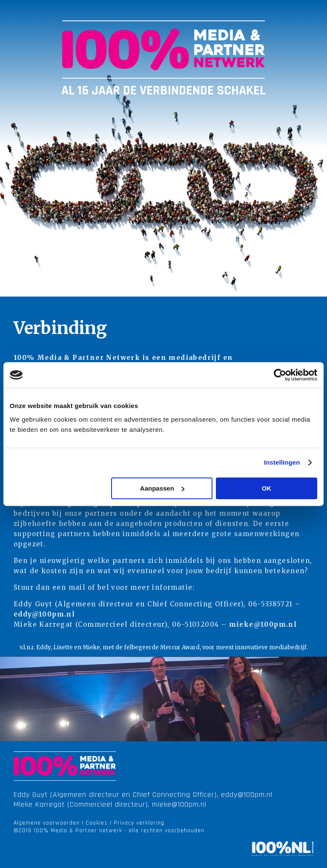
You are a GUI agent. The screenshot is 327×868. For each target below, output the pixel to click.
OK (267, 488)
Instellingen (282, 462)
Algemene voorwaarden (47, 823)
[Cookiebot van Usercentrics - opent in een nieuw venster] (280, 375)
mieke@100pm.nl (263, 624)
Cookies (97, 823)
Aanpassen (162, 488)
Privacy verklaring (139, 823)
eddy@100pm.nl (44, 614)
